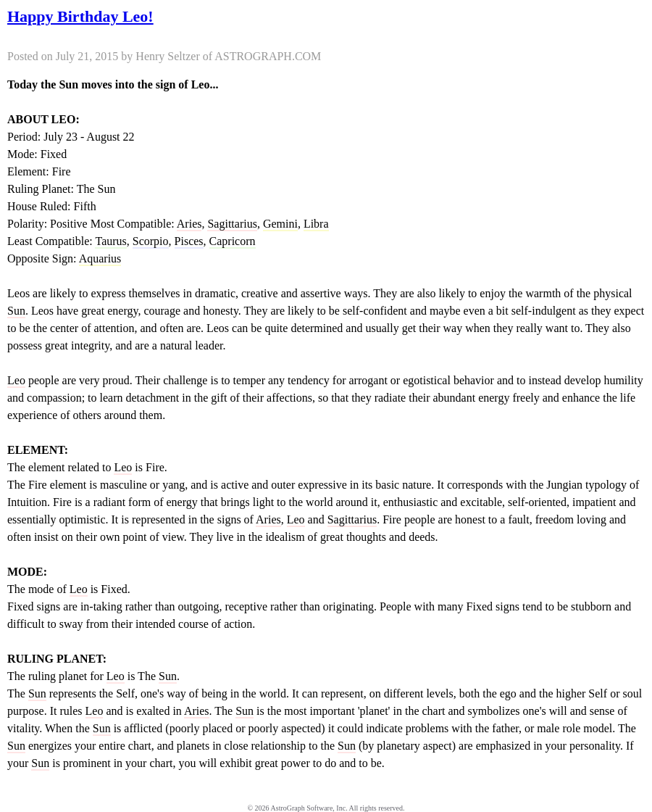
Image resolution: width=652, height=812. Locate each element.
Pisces (189, 241)
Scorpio (151, 241)
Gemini (280, 224)
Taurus (110, 241)
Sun (16, 311)
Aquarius (100, 258)
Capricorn (233, 241)
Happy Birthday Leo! (80, 16)
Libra (316, 224)
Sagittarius (232, 224)
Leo (16, 380)
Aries (189, 224)
